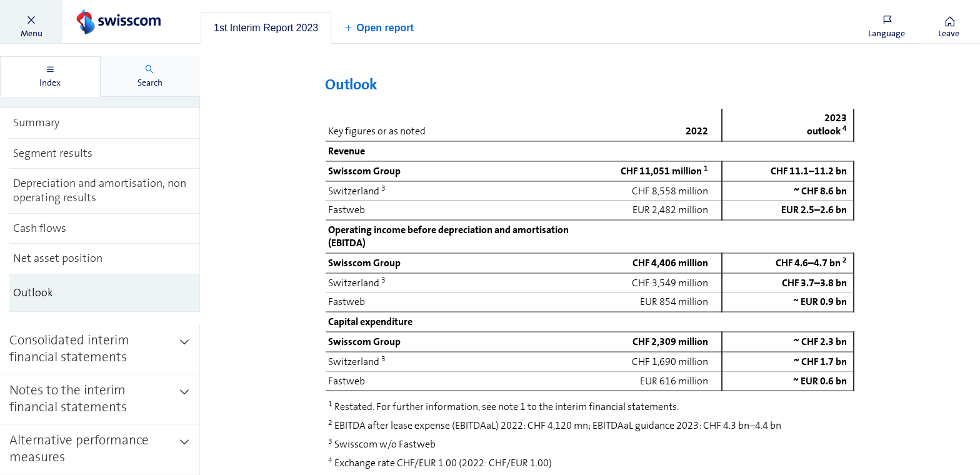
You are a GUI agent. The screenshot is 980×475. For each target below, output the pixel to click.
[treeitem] (105, 123)
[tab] (266, 28)
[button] (31, 22)
